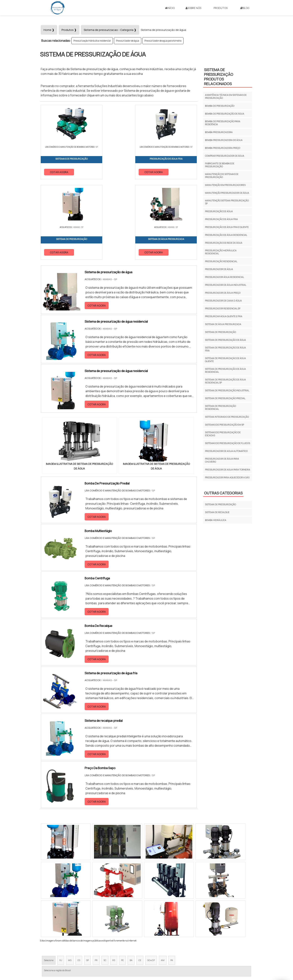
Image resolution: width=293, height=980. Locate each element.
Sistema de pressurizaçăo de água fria (225, 349)
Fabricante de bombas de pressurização (220, 165)
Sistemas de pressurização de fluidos (228, 443)
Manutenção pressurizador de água (227, 193)
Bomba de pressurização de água (225, 114)
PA (172, 881)
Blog (245, 8)
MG (70, 881)
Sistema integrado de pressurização (227, 417)
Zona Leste (120, 914)
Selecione (49, 881)
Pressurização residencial (221, 261)
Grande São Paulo (141, 914)
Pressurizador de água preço (223, 293)
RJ (61, 881)
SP (87, 881)
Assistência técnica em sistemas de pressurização (226, 96)
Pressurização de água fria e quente (227, 227)
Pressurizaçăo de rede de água (224, 243)
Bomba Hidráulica (216, 520)
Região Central (51, 914)
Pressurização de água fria (221, 219)
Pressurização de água (219, 211)
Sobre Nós (193, 8)
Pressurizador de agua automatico (226, 451)
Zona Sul (104, 914)
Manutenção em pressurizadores (225, 185)
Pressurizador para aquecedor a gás (227, 477)
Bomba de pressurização (220, 106)
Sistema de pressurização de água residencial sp (225, 381)
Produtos (221, 8)
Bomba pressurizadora (219, 132)
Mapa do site (222, 949)
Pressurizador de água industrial (226, 285)
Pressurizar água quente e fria (224, 316)
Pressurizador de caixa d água (223, 301)
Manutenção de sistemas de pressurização (222, 176)
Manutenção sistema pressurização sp (227, 202)
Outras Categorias (223, 493)
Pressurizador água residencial (225, 277)
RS (114, 881)
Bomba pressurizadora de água (224, 140)
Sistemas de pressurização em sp (225, 425)
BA (131, 881)
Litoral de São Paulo (165, 914)
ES (79, 881)
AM (163, 881)
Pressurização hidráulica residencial (92, 41)
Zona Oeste (88, 914)
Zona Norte (71, 914)
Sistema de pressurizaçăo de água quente (225, 360)
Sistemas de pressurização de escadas (223, 434)
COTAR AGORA (59, 172)
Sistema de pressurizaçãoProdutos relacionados (219, 77)
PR (96, 881)
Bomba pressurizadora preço (223, 148)
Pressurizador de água (128, 41)
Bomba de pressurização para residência (223, 123)
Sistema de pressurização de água (225, 340)
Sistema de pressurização (220, 332)
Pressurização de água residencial (226, 235)
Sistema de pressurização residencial (220, 407)
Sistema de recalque (217, 512)
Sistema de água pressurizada (223, 324)
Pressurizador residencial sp (223, 308)
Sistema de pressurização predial (225, 398)
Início (170, 8)
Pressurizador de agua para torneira (163, 41)
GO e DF (151, 881)
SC (105, 881)
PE (122, 881)
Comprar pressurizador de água (225, 156)
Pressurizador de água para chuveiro (222, 460)
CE (140, 881)
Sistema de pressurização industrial (227, 390)
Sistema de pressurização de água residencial (225, 370)
